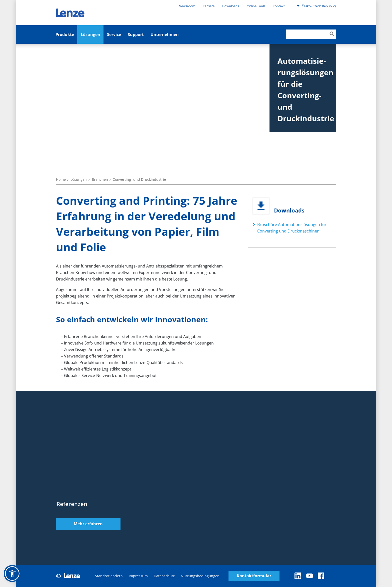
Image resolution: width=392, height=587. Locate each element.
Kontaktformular (254, 576)
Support (136, 34)
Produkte (65, 34)
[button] (12, 573)
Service (114, 34)
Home (61, 179)
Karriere (209, 6)
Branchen (100, 179)
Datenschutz (164, 576)
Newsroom (187, 6)
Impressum (138, 576)
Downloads (231, 6)
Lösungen (90, 34)
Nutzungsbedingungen (200, 576)
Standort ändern (109, 576)
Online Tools (256, 6)
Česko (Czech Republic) (316, 6)
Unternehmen (165, 34)
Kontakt (279, 6)
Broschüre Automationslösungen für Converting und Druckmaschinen (292, 228)
